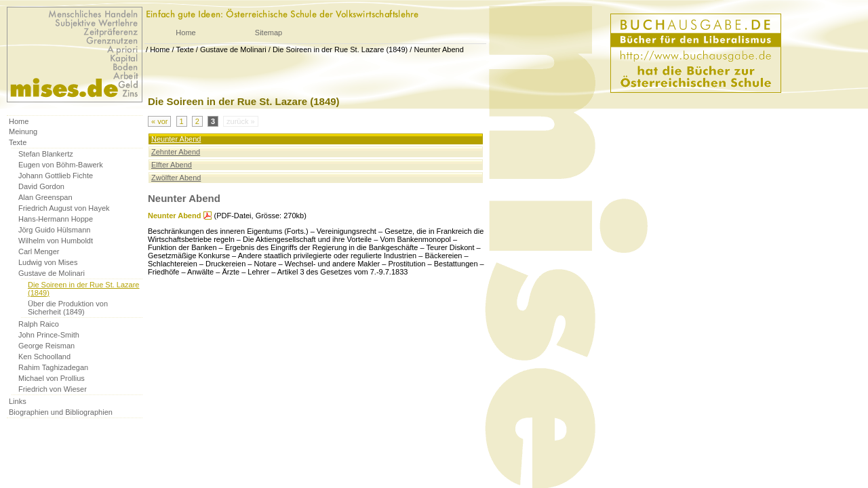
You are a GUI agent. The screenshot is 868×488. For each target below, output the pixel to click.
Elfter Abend (172, 165)
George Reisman (46, 346)
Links (18, 401)
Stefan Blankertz (46, 154)
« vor (159, 121)
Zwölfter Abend (176, 178)
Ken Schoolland (44, 357)
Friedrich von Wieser (53, 389)
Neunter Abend (438, 49)
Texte (184, 49)
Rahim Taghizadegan (53, 367)
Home (185, 33)
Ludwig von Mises (48, 262)
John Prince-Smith (49, 335)
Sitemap (269, 33)
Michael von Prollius (52, 378)
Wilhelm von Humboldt (56, 241)
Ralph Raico (39, 324)
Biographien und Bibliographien (61, 412)
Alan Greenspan (45, 197)
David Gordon (41, 186)
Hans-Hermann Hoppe (56, 219)
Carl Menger (39, 251)
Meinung (23, 131)
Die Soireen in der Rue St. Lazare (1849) (340, 49)
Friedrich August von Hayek (64, 208)
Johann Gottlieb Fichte (56, 176)
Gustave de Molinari (233, 49)
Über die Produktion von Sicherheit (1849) (68, 308)
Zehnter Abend (176, 152)
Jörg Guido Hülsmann (54, 230)
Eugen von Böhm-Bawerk (61, 165)
